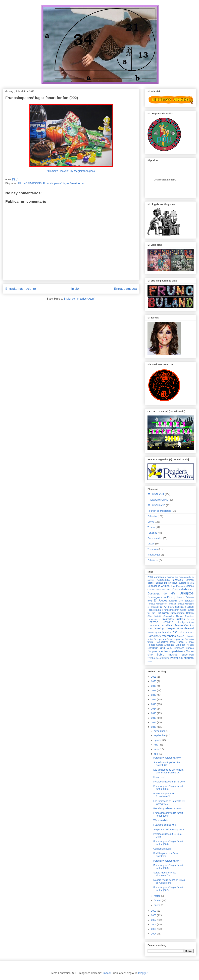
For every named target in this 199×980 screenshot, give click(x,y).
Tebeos (151, 527)
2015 (154, 704)
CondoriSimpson (162, 849)
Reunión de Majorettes (159, 511)
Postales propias (175, 639)
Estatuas (189, 601)
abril (156, 754)
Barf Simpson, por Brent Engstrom (166, 855)
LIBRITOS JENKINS (160, 622)
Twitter (174, 658)
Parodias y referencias (162, 636)
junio (157, 749)
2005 (154, 929)
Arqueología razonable (170, 580)
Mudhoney (152, 633)
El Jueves (161, 601)
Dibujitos (186, 593)
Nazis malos (165, 632)
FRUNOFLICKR (156, 494)
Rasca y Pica (185, 642)
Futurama (163, 613)
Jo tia (190, 619)
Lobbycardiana (186, 622)
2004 (154, 934)
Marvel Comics (184, 625)
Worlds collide (161, 820)
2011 (154, 722)
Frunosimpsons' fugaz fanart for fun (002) (168, 889)
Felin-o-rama (154, 610)
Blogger (143, 973)
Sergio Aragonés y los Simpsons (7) (165, 874)
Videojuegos (154, 555)
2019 (154, 686)
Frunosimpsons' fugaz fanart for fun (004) (168, 843)
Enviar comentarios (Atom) (80, 299)
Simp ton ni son (185, 645)
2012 (154, 718)
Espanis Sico (176, 601)
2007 (154, 920)
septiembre (160, 735)
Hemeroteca (154, 619)
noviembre (160, 731)
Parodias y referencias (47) (167, 861)
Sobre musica (167, 655)
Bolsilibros (153, 560)
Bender (159, 583)
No (175, 632)
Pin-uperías (160, 639)
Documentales (155, 538)
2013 (154, 713)
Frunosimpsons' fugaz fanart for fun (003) (168, 867)
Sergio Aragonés (165, 645)
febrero (158, 901)
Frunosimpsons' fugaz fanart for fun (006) (168, 788)
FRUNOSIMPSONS (30, 183)
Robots (151, 645)
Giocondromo (177, 613)
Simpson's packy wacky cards (169, 829)
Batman (190, 580)
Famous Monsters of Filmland (162, 604)
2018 (154, 690)
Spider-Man (188, 655)
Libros (151, 522)
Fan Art (163, 607)
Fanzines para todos (181, 607)
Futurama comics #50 (165, 825)
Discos (151, 544)
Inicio (75, 289)
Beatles (151, 583)
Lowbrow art (154, 625)
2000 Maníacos (156, 577)
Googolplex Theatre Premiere (179, 616)
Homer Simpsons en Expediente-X (164, 795)
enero (157, 905)
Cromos (190, 586)
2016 (154, 699)
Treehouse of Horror (158, 658)
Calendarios (154, 586)
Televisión (153, 549)
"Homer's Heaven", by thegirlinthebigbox (71, 171)
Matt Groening (156, 628)
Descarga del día (161, 594)
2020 (154, 681)
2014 (154, 709)
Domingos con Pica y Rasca (166, 597)
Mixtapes (170, 628)
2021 (154, 677)
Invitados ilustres (174, 619)
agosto (158, 740)
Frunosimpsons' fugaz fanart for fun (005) (168, 814)
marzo (157, 896)
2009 (154, 911)
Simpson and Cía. (160, 648)
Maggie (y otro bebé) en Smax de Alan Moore (169, 881)
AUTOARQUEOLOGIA (174, 577)
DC (192, 589)
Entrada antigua (126, 289)
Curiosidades (181, 589)
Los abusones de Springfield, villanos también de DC (168, 771)
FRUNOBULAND (156, 505)
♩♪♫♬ (150, 661)
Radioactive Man (165, 642)
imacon (107, 973)
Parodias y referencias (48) (167, 808)
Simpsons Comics (184, 648)
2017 (154, 695)
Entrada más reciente (21, 289)
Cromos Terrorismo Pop (159, 590)
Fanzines (152, 533)
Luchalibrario (168, 625)
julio (156, 745)
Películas (152, 516)
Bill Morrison (171, 583)
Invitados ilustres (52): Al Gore (169, 782)
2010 (154, 727)
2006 (154, 924)
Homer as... (159, 777)
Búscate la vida (186, 583)
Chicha (165, 586)
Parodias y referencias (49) (167, 758)
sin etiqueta (186, 658)
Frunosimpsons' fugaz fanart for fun (64, 183)
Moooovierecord (185, 628)
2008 (154, 915)
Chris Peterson (178, 586)
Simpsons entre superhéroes (166, 651)
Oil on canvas (186, 632)
